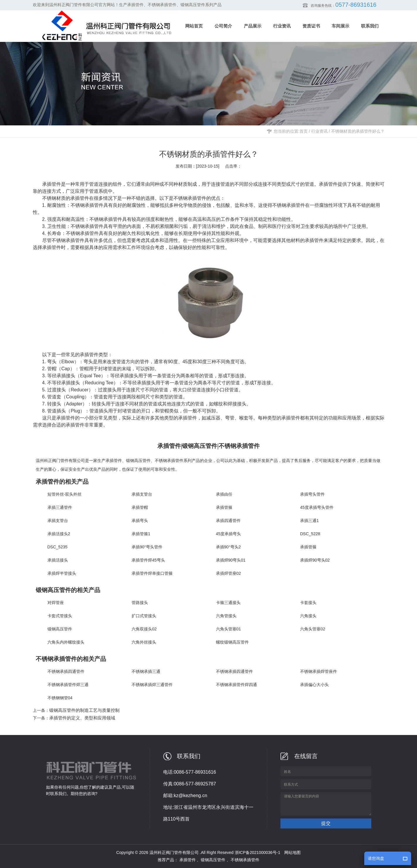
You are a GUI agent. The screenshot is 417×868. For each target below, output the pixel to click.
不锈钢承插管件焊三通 (68, 685)
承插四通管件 (228, 521)
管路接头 (140, 603)
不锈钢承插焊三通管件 (152, 685)
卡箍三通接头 (228, 603)
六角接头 (308, 616)
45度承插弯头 (229, 534)
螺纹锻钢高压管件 (232, 642)
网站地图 (292, 852)
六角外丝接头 (144, 642)
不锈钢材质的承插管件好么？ (358, 131)
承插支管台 (142, 494)
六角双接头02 (144, 629)
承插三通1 (309, 521)
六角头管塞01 (229, 629)
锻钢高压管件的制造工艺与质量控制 (84, 710)
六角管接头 (226, 616)
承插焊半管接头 (62, 573)
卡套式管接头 (60, 616)
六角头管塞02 (313, 629)
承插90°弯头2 (228, 547)
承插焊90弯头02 (315, 560)
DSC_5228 (310, 534)
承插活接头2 (59, 534)
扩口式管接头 (144, 616)
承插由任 (224, 494)
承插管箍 (224, 507)
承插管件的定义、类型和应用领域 (82, 718)
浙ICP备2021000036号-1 (258, 852)
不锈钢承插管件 (190, 198)
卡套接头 (308, 603)
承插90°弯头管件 (147, 547)
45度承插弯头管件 (317, 507)
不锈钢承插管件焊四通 (236, 685)
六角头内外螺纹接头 (66, 642)
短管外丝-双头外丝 (65, 494)
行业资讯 (319, 131)
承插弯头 (140, 521)
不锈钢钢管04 (60, 698)
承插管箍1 (141, 534)
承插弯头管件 (312, 494)
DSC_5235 (58, 547)
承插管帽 (140, 507)
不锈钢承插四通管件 (66, 671)
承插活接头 (58, 560)
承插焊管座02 (229, 573)
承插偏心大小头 (314, 685)
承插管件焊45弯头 (148, 560)
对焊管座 (56, 603)
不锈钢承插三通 (146, 671)
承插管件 (114, 461)
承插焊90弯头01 (231, 560)
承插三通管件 (60, 507)
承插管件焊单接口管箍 (152, 573)
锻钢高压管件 (138, 461)
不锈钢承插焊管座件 (319, 671)
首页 (304, 131)
